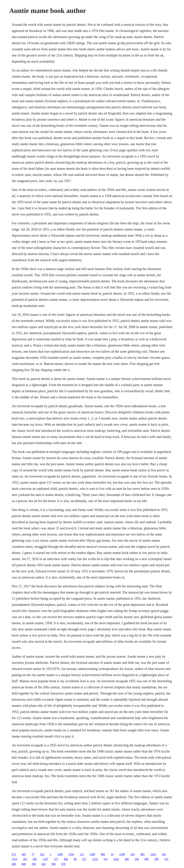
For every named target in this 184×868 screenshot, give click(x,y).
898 (103, 854)
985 (147, 859)
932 (42, 854)
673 (14, 854)
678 (63, 864)
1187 (46, 859)
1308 (122, 854)
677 (84, 859)
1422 (116, 859)
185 (164, 854)
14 (112, 854)
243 (133, 854)
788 (34, 864)
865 (142, 854)
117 (56, 859)
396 (156, 859)
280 (127, 859)
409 (14, 864)
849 (24, 864)
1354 (71, 854)
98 (75, 859)
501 (25, 859)
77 (33, 854)
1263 (153, 854)
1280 (60, 854)
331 (166, 859)
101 (106, 859)
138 (137, 859)
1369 (92, 854)
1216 (95, 859)
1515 (15, 859)
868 (66, 859)
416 (44, 864)
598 (53, 864)
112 (82, 854)
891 (35, 859)
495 (24, 854)
